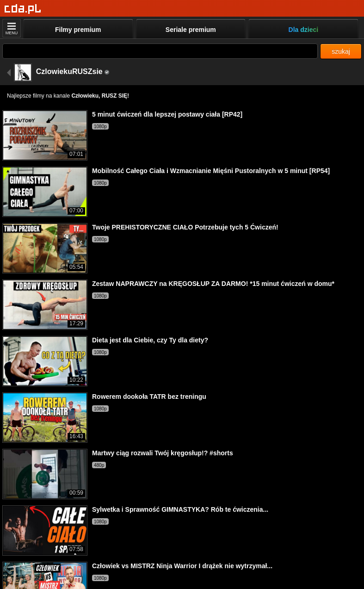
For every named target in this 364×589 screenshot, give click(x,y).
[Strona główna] (23, 9)
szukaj (341, 51)
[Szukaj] (160, 51)
